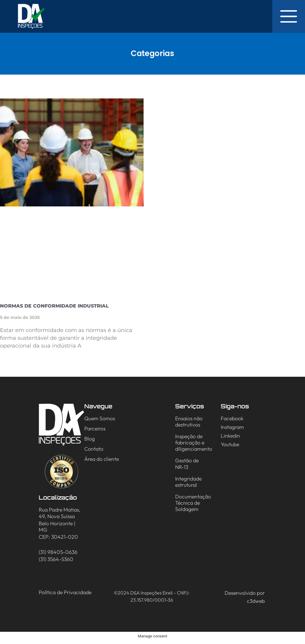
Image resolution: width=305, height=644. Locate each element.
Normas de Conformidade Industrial (54, 306)
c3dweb (256, 601)
